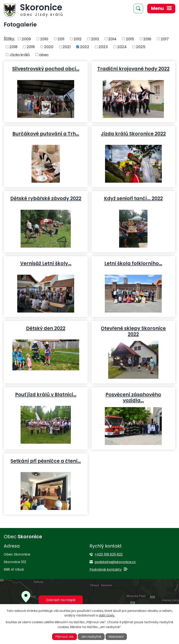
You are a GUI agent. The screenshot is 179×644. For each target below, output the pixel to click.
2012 (78, 39)
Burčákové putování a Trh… (46, 133)
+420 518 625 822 (109, 554)
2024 (122, 47)
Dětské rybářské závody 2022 (46, 198)
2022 (85, 47)
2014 (112, 39)
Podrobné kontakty (106, 569)
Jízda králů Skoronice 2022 (133, 133)
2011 (61, 39)
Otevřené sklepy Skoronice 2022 (133, 331)
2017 (165, 39)
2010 (44, 39)
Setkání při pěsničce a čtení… (46, 461)
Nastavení (116, 637)
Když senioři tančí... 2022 (133, 198)
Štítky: (9, 39)
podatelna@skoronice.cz (115, 562)
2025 (141, 47)
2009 (26, 39)
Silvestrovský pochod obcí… (46, 69)
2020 (49, 47)
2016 (147, 39)
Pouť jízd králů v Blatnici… (46, 394)
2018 (13, 47)
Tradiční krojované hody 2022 (133, 69)
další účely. (107, 615)
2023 (103, 47)
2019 (31, 47)
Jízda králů (20, 55)
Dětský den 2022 (46, 328)
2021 (67, 47)
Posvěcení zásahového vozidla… (133, 397)
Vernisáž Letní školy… (46, 263)
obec (44, 55)
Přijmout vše (64, 637)
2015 (130, 39)
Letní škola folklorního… (133, 263)
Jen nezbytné (91, 637)
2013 (95, 39)
